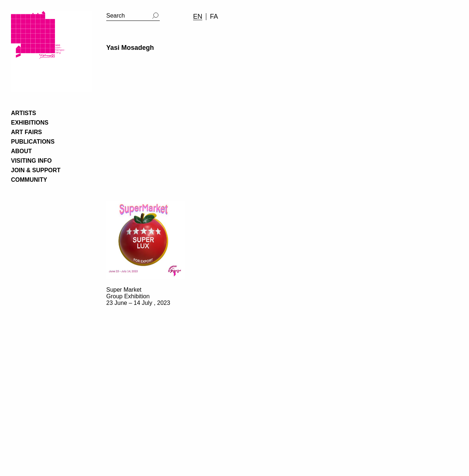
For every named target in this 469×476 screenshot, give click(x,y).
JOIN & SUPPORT (36, 170)
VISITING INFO (31, 161)
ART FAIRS (26, 132)
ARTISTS (23, 113)
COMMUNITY (29, 180)
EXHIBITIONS (30, 123)
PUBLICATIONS (33, 142)
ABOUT (21, 151)
